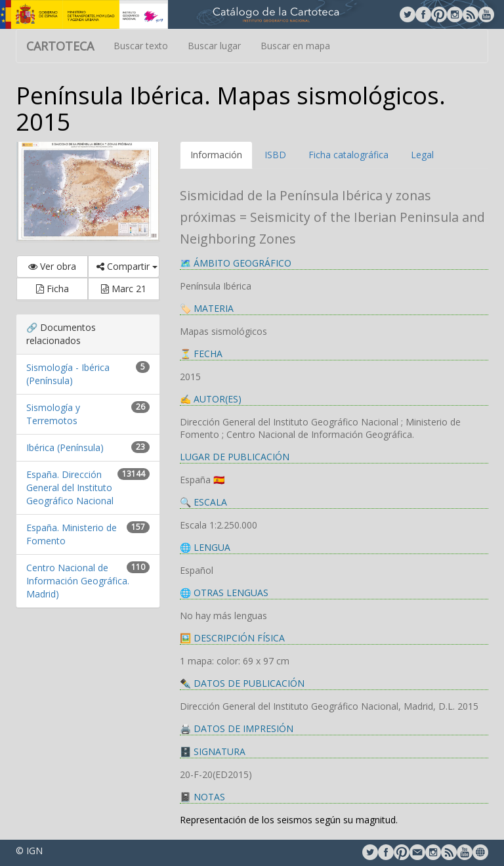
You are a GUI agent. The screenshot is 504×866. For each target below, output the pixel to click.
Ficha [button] (52, 289)
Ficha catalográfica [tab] (348, 155)
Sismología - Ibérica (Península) (68, 374)
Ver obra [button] (52, 266)
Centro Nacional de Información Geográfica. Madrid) (78, 581)
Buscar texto (141, 46)
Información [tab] (216, 155)
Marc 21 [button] (124, 289)
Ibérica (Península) (65, 447)
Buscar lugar (214, 46)
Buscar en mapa (295, 46)
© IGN (29, 851)
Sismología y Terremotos (53, 414)
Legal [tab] (422, 155)
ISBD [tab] (275, 155)
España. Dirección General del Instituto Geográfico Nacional (70, 487)
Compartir (127, 266)
